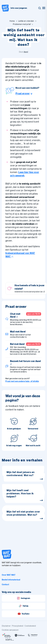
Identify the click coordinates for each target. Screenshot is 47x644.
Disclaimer (6, 626)
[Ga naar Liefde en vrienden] (26, 21)
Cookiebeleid (30, 626)
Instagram (24, 598)
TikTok (24, 606)
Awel (26, 52)
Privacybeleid (18, 626)
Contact (5, 584)
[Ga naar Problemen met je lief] (22, 24)
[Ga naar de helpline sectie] (27, 93)
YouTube (23, 614)
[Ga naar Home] (12, 21)
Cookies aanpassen (10, 630)
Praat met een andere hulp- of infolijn (22, 381)
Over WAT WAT (9, 575)
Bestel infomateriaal (11, 580)
